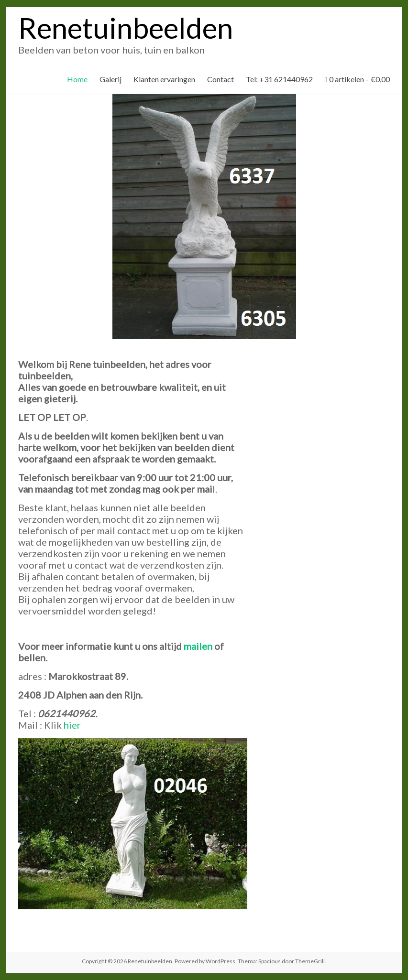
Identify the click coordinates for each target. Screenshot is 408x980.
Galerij (110, 79)
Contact (221, 79)
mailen (198, 646)
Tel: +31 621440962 (279, 79)
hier (72, 725)
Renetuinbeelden (126, 28)
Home (77, 79)
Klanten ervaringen (164, 79)
